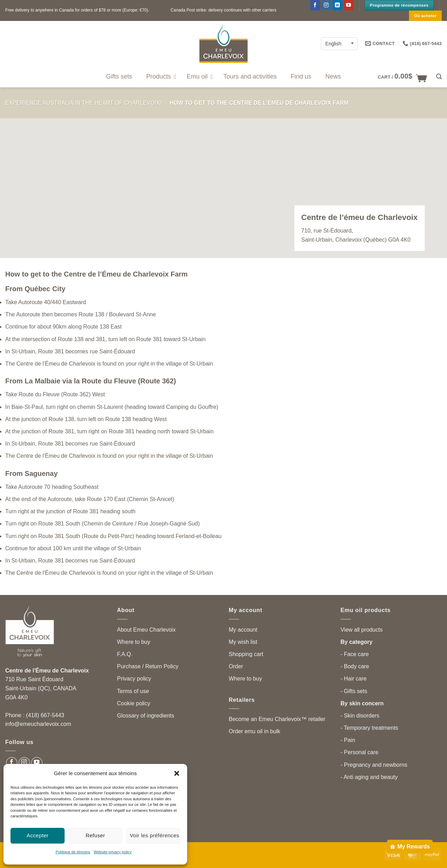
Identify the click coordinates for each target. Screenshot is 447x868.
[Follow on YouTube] (349, 5)
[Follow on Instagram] (326, 5)
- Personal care (360, 752)
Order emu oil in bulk (255, 731)
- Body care (355, 666)
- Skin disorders (360, 716)
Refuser (95, 835)
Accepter (38, 835)
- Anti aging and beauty (369, 777)
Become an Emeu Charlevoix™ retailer (277, 719)
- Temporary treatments (369, 728)
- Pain (348, 740)
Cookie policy (134, 703)
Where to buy (134, 642)
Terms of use (133, 691)
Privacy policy (134, 679)
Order (236, 666)
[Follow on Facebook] (315, 5)
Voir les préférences (155, 835)
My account (243, 630)
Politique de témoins (73, 852)
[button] (177, 773)
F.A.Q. (125, 654)
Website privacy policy (113, 852)
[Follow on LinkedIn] (338, 5)
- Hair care (354, 679)
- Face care (355, 654)
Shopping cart (246, 654)
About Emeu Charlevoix (146, 630)
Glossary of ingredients (146, 716)
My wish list (243, 642)
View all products (362, 630)
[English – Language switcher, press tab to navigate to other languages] (339, 43)
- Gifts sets (354, 691)
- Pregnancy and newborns (374, 765)
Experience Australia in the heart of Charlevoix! (83, 103)
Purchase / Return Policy (148, 666)
